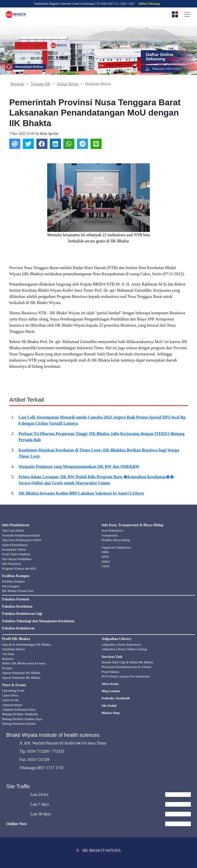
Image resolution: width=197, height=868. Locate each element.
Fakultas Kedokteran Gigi (22, 614)
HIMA (106, 562)
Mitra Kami (110, 684)
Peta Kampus (11, 586)
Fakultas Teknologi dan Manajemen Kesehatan (38, 621)
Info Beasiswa (11, 564)
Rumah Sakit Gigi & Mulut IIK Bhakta (127, 662)
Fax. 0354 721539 (34, 759)
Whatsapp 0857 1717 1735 (42, 768)
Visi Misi (8, 654)
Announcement (12, 705)
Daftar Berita (68, 84)
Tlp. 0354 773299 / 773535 (42, 751)
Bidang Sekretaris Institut (19, 724)
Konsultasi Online (14, 550)
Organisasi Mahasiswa (116, 548)
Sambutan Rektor (13, 649)
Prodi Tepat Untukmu (16, 554)
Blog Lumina (111, 691)
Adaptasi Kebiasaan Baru (19, 710)
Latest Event (10, 700)
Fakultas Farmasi (16, 599)
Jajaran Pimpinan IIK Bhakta (21, 673)
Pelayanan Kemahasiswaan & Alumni (126, 667)
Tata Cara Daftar (13, 531)
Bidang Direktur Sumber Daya (22, 719)
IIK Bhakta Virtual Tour (18, 591)
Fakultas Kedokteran (18, 628)
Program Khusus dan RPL (19, 569)
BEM (105, 557)
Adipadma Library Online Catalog (124, 649)
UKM (105, 566)
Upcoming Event (13, 691)
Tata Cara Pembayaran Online (22, 540)
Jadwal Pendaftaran (15, 545)
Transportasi (110, 535)
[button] (55, 198)
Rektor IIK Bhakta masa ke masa (24, 663)
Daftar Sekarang (149, 4)
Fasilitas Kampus (13, 581)
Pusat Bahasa (110, 672)
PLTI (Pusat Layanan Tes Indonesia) (125, 676)
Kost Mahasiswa (112, 531)
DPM (105, 552)
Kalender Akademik (116, 698)
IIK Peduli (109, 706)
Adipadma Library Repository (121, 645)
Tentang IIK (41, 84)
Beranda (17, 84)
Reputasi (8, 659)
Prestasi (7, 668)
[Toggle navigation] (187, 14)
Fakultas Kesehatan (17, 607)
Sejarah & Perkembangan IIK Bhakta (27, 645)
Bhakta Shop (111, 713)
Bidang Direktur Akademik (20, 714)
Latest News (10, 695)
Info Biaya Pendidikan (17, 559)
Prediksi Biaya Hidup (116, 540)
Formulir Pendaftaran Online (21, 535)
